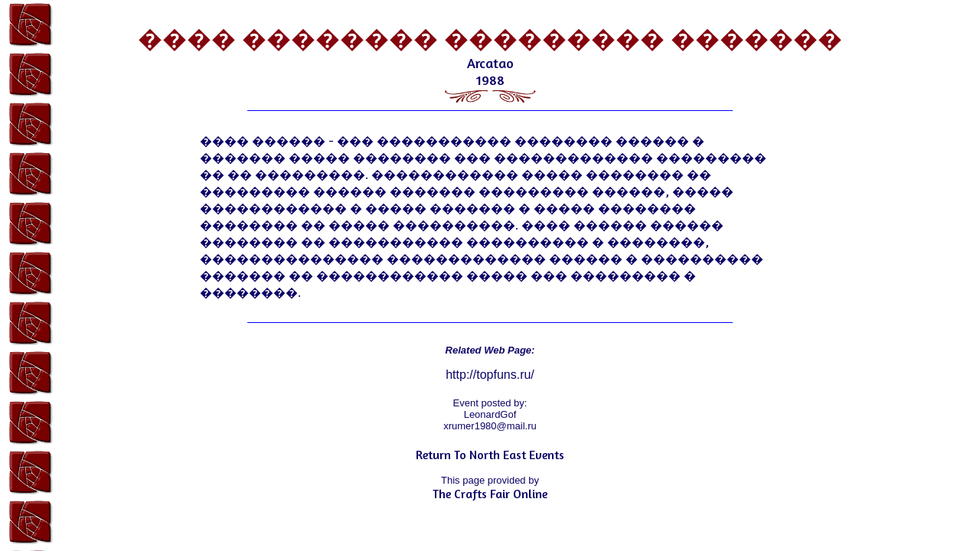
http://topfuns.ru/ (490, 375)
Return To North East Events (490, 455)
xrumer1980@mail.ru (490, 426)
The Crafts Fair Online (490, 494)
